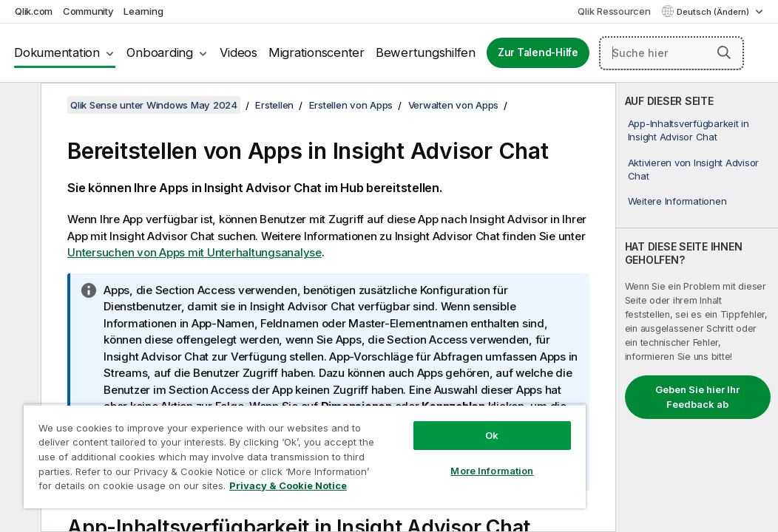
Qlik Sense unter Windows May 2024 (154, 105)
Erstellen (274, 105)
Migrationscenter (317, 52)
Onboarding (160, 52)
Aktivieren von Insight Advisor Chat (694, 169)
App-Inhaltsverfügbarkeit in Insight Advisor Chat (689, 130)
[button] (724, 52)
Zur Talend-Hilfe (538, 52)
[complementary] (697, 307)
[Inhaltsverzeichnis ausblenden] (18, 106)
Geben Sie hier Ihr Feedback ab (697, 397)
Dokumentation (57, 52)
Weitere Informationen (677, 201)
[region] (249, 443)
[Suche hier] (672, 53)
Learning (143, 11)
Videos (239, 52)
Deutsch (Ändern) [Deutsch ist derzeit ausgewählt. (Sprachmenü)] (714, 12)
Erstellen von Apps (351, 105)
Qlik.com (34, 11)
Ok (398, 409)
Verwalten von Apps (454, 105)
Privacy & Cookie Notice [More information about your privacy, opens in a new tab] (125, 488)
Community (88, 11)
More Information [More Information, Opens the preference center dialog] (399, 445)
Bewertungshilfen (426, 52)
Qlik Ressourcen (614, 11)
